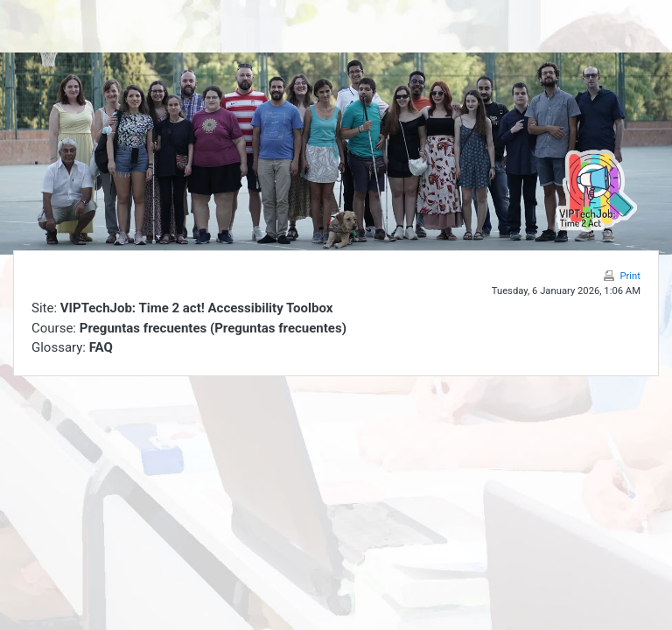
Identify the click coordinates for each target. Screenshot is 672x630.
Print (630, 276)
